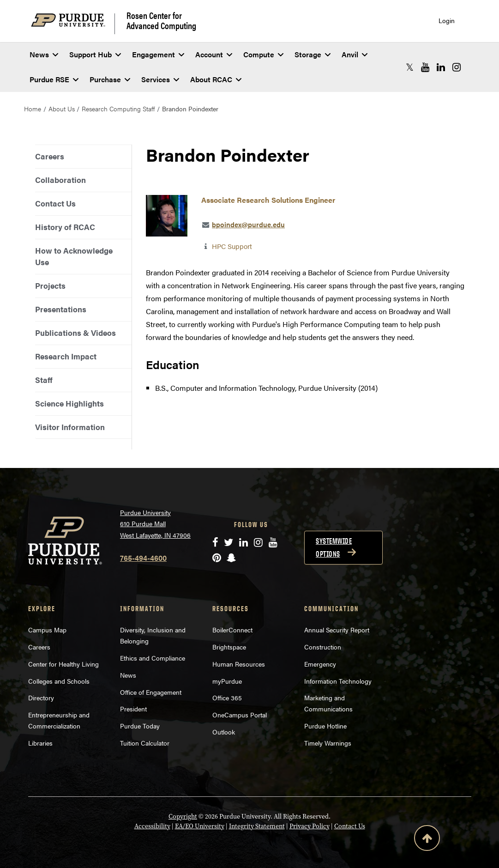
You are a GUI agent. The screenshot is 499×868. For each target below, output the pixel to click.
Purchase (110, 79)
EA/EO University (200, 826)
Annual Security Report (337, 630)
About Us (62, 109)
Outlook (224, 732)
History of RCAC (65, 227)
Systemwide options (334, 547)
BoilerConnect (232, 630)
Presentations (61, 309)
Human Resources (239, 664)
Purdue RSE (54, 79)
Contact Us (55, 203)
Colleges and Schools (59, 681)
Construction (323, 647)
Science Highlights (69, 403)
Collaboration (60, 180)
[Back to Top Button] (427, 840)
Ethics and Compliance (153, 658)
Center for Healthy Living (63, 664)
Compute (263, 54)
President (133, 709)
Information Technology (338, 681)
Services (160, 79)
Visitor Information (70, 427)
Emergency (320, 664)
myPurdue (227, 681)
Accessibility (152, 826)
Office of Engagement (151, 692)
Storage (313, 54)
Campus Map (47, 630)
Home (33, 109)
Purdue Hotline (325, 726)
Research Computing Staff (118, 109)
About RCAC (216, 79)
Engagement (158, 54)
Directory (41, 698)
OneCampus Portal (240, 715)
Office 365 (227, 698)
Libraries (40, 743)
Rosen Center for (161, 20)
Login (447, 21)
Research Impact (66, 356)
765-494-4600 (143, 558)
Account (214, 54)
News (44, 54)
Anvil (355, 54)
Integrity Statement (257, 826)
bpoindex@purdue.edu (248, 224)
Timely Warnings (328, 743)
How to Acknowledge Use (74, 256)
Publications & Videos (75, 333)
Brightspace (229, 647)
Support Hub (95, 54)
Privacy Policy (310, 826)
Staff (44, 380)
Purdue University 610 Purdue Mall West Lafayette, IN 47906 (155, 524)
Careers (50, 156)
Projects (50, 285)
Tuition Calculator (145, 743)
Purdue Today (140, 726)
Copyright (183, 816)
